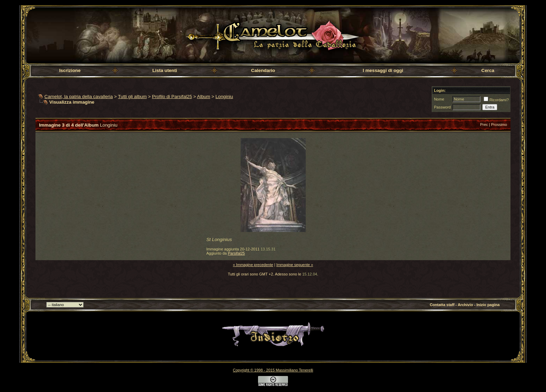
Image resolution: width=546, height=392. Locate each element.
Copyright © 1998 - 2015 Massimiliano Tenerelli (273, 370)
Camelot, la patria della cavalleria (79, 97)
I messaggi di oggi (383, 70)
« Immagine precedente (253, 265)
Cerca (488, 70)
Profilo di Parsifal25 (172, 97)
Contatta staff (442, 305)
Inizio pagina (488, 305)
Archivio (465, 305)
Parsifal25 (236, 253)
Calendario (263, 70)
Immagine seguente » (295, 265)
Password (442, 107)
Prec (484, 125)
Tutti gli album (132, 97)
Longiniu (224, 97)
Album (204, 97)
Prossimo (499, 125)
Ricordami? (496, 100)
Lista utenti (165, 70)
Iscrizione (70, 70)
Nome (439, 99)
